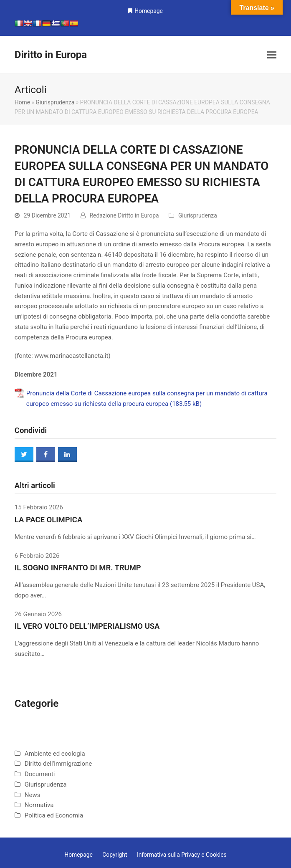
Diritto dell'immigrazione (58, 764)
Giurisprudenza (55, 102)
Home (22, 102)
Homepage (149, 11)
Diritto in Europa (51, 55)
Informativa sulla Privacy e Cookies (182, 855)
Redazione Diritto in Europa (124, 215)
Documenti (40, 774)
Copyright (115, 855)
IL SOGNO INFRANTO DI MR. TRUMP (78, 568)
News (33, 795)
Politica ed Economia (54, 815)
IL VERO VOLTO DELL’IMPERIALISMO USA (87, 626)
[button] (272, 55)
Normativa (39, 805)
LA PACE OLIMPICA (48, 520)
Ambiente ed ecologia (55, 754)
